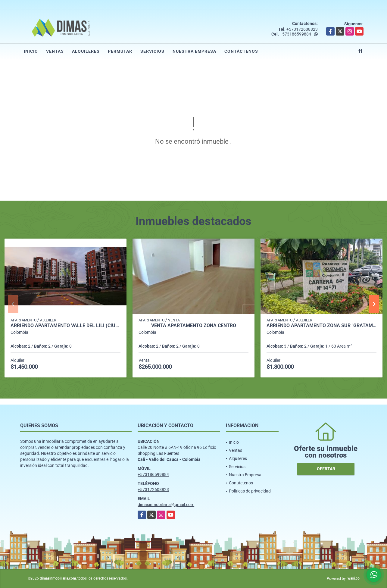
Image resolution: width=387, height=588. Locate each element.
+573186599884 (295, 34)
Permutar (120, 51)
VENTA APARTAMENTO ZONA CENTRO (194, 326)
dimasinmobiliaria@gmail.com (166, 505)
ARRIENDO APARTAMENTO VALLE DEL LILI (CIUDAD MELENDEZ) (66, 326)
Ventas (55, 51)
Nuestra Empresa (194, 51)
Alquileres (86, 51)
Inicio (31, 51)
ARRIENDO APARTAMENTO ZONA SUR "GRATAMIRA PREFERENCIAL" (321, 326)
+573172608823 (302, 29)
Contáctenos (241, 51)
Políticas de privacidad (250, 491)
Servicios (152, 51)
